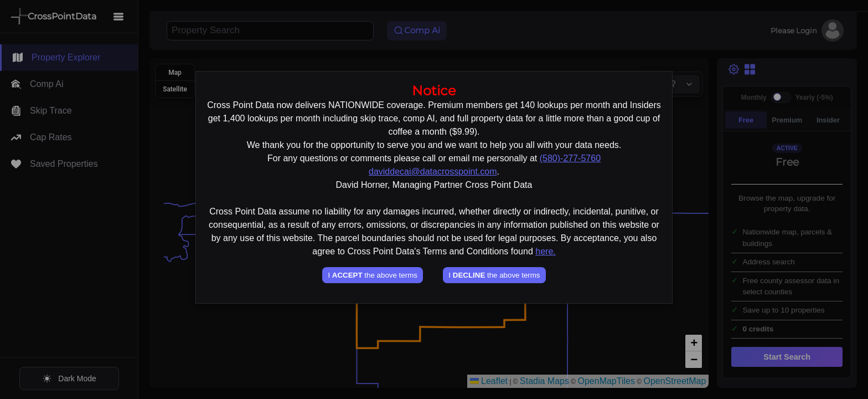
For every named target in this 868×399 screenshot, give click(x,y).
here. (545, 251)
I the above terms (372, 275)
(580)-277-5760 (570, 158)
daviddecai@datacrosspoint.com (433, 172)
